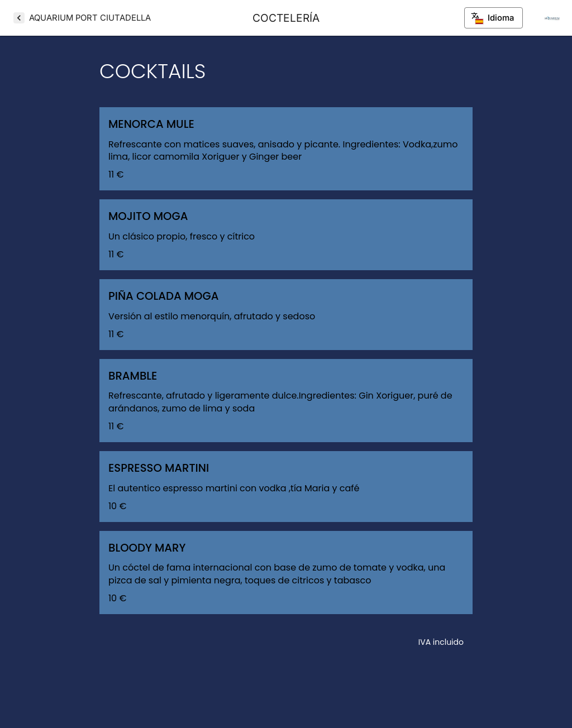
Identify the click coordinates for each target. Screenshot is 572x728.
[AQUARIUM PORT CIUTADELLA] (82, 18)
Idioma (494, 18)
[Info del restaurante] (552, 18)
